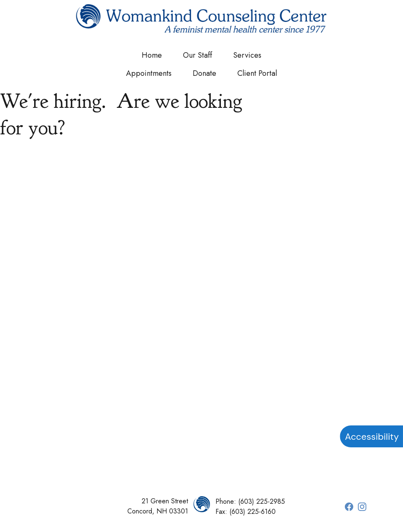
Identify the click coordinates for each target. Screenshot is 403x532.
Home (152, 55)
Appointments (149, 73)
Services (247, 55)
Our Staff (197, 55)
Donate (204, 73)
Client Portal (257, 73)
